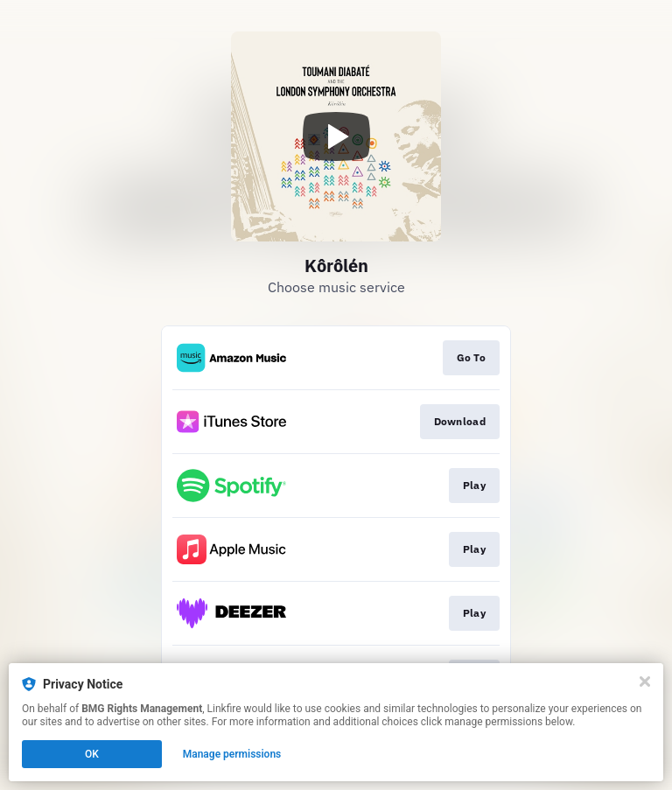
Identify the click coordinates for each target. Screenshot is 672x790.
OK (92, 754)
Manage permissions (232, 754)
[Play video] (336, 136)
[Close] (645, 682)
